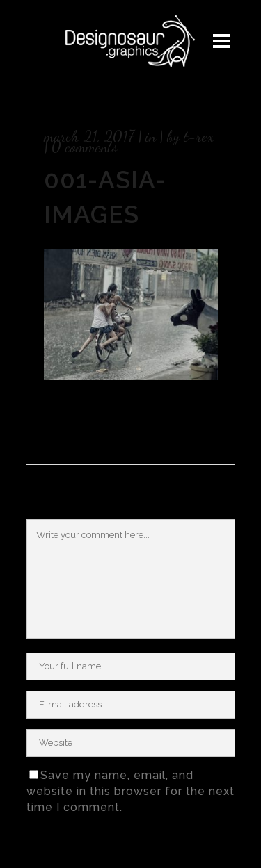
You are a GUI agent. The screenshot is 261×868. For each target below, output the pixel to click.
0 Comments (85, 147)
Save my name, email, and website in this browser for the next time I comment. (130, 791)
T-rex (199, 136)
